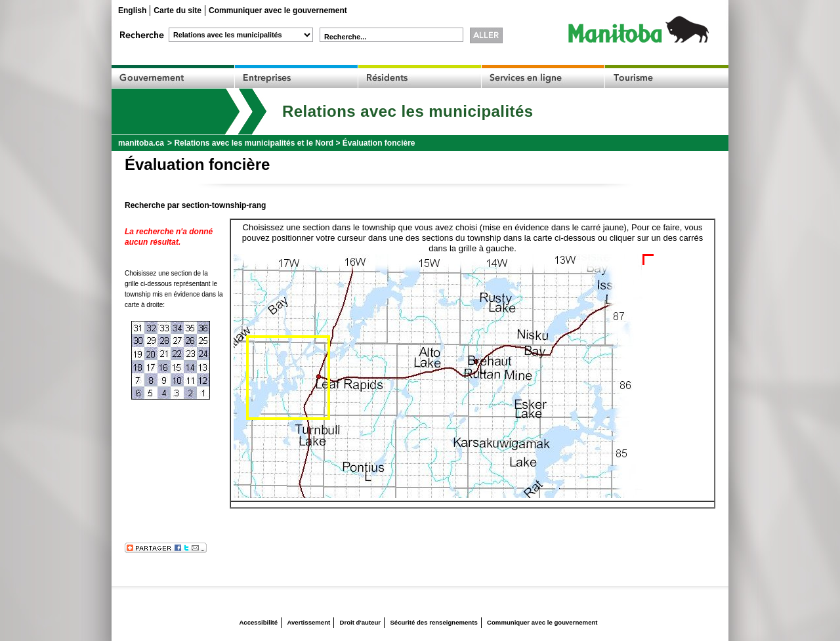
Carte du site (178, 10)
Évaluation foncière (379, 143)
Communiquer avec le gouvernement (278, 10)
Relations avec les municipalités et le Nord (254, 143)
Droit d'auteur (361, 622)
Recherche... (345, 37)
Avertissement (308, 622)
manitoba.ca (141, 143)
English (132, 10)
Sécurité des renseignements (433, 622)
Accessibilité (258, 622)
